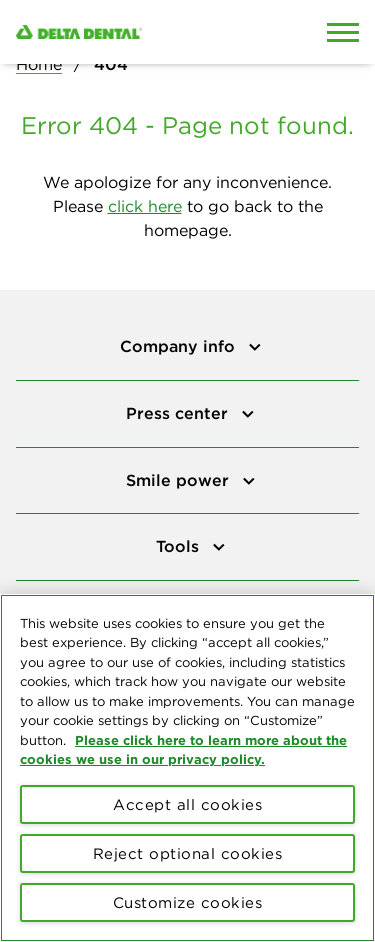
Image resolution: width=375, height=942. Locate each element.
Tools (180, 546)
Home (39, 64)
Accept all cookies (187, 804)
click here (145, 206)
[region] (187, 768)
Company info (180, 346)
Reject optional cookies (188, 853)
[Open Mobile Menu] (343, 32)
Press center (179, 413)
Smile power (180, 480)
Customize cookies (188, 902)
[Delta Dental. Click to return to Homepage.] (140, 32)
